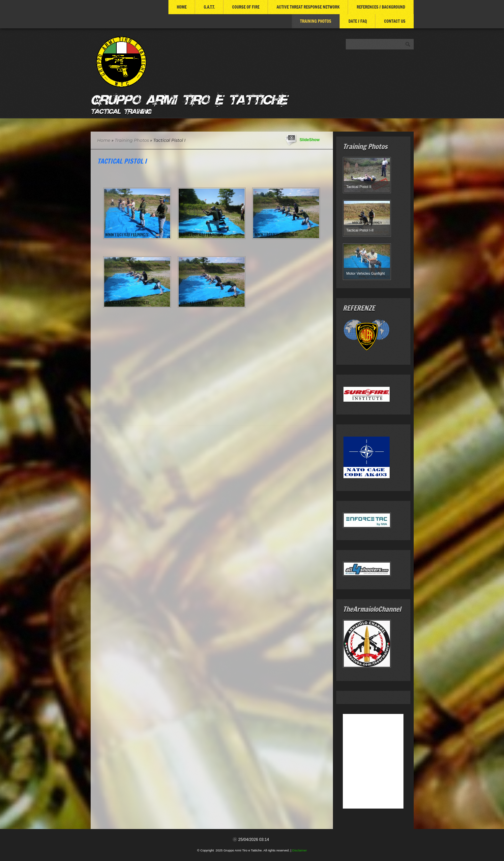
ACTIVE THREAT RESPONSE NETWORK (308, 7)
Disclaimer (299, 850)
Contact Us (395, 21)
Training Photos (316, 21)
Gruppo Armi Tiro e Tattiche (189, 98)
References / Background (381, 7)
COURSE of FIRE (246, 7)
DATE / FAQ (358, 21)
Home (182, 7)
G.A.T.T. (209, 7)
